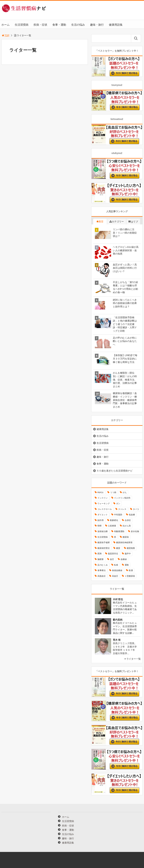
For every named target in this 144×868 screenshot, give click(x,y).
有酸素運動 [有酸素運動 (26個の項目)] (119, 531)
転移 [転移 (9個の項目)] (116, 565)
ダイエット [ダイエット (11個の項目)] (103, 515)
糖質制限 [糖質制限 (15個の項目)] (131, 548)
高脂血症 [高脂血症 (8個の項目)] (102, 576)
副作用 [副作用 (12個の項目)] (101, 520)
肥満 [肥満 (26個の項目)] (99, 554)
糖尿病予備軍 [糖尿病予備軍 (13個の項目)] (104, 543)
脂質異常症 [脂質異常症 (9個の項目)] (113, 554)
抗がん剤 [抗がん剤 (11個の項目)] (127, 526)
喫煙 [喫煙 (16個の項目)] (99, 526)
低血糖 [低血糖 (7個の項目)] (132, 515)
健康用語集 (116, 25)
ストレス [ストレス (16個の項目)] (122, 509)
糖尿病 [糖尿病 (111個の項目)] (126, 537)
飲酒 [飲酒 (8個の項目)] (131, 570)
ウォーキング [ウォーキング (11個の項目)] (104, 504)
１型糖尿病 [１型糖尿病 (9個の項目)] (130, 576)
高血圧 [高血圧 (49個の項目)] (115, 576)
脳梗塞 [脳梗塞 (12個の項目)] (101, 559)
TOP (5, 35)
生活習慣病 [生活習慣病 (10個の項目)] (103, 537)
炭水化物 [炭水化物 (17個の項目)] (135, 531)
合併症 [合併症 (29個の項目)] (128, 520)
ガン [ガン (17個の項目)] (118, 504)
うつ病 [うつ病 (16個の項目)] (113, 492)
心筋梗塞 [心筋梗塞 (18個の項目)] (112, 526)
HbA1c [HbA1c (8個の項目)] (101, 492)
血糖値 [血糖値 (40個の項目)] (124, 559)
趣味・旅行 (97, 25)
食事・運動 (59, 25)
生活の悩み (78, 25)
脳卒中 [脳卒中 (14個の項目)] (128, 554)
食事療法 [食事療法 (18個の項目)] (102, 570)
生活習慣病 (22, 25)
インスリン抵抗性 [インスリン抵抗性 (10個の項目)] (122, 498)
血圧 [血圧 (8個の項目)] (112, 559)
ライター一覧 (134, 659)
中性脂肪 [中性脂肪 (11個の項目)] (118, 515)
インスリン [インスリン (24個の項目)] (103, 498)
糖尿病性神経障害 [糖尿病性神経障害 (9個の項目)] (124, 543)
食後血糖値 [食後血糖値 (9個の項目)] (117, 570)
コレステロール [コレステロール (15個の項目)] (105, 509)
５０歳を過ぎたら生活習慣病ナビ (115, 471)
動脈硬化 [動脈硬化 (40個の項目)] (114, 520)
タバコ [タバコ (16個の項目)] (136, 509)
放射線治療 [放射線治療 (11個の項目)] (103, 531)
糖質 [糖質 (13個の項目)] (118, 548)
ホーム (5, 25)
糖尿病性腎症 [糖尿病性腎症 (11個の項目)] (104, 548)
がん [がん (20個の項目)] (125, 492)
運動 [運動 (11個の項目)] (127, 565)
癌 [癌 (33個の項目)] (115, 537)
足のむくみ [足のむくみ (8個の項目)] (103, 565)
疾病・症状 (40, 25)
